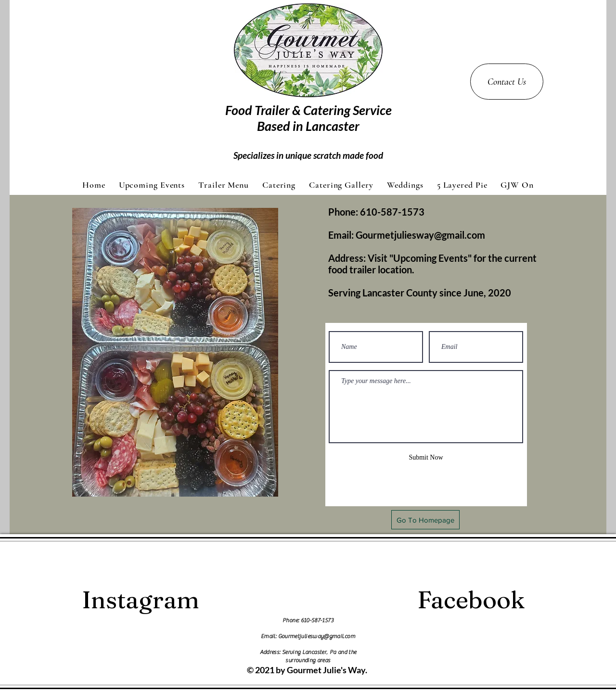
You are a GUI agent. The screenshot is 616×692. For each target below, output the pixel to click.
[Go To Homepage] (425, 520)
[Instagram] (140, 600)
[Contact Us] (507, 82)
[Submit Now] (426, 457)
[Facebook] (471, 600)
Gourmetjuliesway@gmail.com (420, 235)
